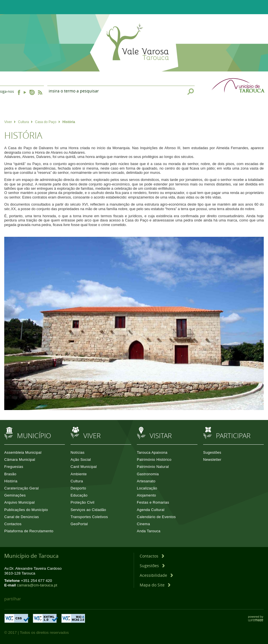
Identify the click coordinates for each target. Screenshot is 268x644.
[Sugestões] (152, 566)
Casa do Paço (48, 122)
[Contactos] (152, 556)
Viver (10, 122)
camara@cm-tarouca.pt (37, 585)
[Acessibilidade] (156, 575)
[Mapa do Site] (155, 585)
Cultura (25, 122)
